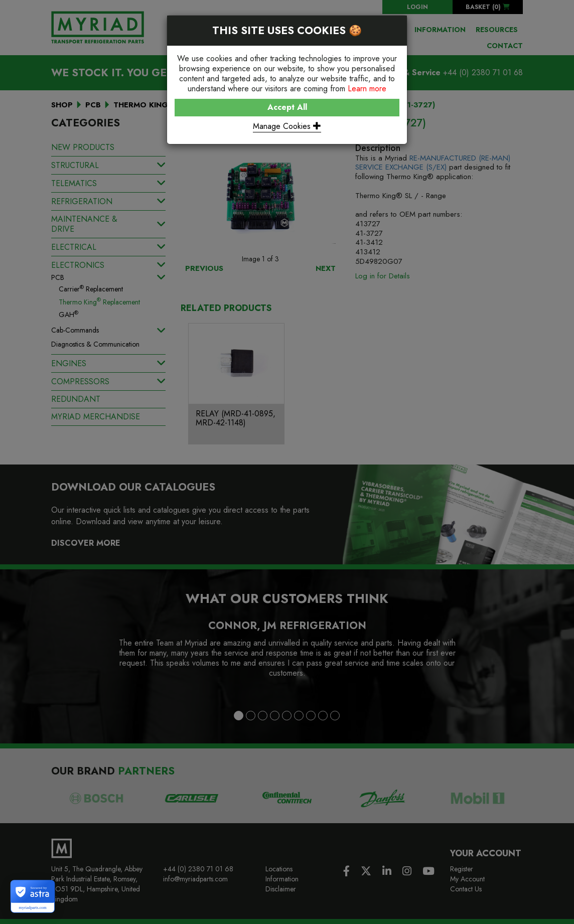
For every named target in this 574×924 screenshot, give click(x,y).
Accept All (287, 107)
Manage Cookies (287, 126)
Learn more (367, 89)
